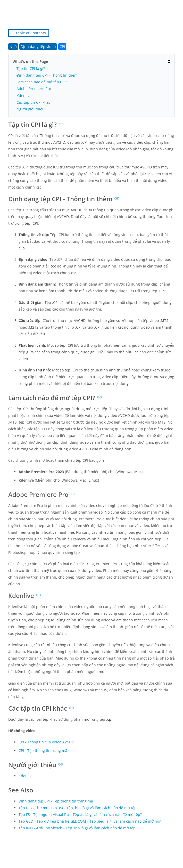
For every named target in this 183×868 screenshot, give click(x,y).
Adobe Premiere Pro (34, 89)
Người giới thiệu (31, 109)
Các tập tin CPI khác (34, 102)
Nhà (13, 47)
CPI (62, 47)
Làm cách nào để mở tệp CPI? (42, 82)
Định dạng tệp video (38, 47)
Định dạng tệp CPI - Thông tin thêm (47, 75)
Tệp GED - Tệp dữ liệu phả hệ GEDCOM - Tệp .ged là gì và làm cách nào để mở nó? (90, 821)
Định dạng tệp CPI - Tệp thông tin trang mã (56, 801)
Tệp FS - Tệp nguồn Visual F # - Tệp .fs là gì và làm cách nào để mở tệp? (80, 814)
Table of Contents (29, 33)
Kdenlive (24, 96)
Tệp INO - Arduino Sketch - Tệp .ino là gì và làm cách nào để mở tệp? (78, 828)
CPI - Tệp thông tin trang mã (43, 751)
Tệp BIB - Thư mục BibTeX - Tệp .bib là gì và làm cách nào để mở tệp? (78, 808)
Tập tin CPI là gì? (31, 68)
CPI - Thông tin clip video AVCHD (46, 742)
